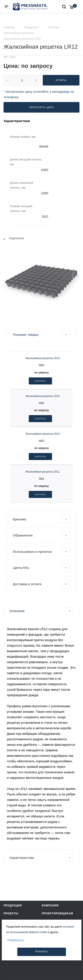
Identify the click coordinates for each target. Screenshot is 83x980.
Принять (41, 952)
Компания (50, 906)
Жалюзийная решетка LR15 (43, 358)
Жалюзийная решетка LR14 (43, 396)
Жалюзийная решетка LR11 (43, 472)
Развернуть (16, 940)
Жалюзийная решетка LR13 (43, 434)
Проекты (11, 913)
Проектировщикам (57, 913)
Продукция (13, 906)
